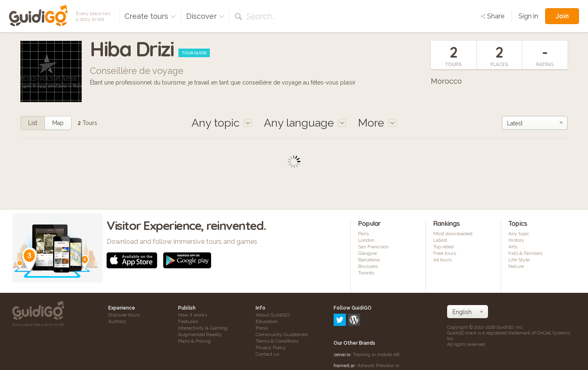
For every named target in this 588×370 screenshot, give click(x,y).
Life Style (519, 260)
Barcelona (369, 260)
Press (262, 328)
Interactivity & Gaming (203, 328)
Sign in (528, 16)
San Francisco (373, 247)
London (366, 240)
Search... (261, 16)
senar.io (342, 319)
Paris (363, 234)
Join (562, 16)
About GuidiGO (273, 315)
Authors (117, 321)
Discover (205, 16)
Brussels (368, 266)
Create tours (150, 16)
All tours (442, 260)
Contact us (267, 354)
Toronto (366, 273)
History (516, 240)
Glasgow (368, 253)
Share (492, 16)
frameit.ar (344, 330)
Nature (516, 266)
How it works (193, 315)
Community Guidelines (282, 334)
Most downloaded (453, 234)
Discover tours (124, 315)
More (377, 123)
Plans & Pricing (194, 341)
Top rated (443, 247)
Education (267, 321)
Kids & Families (525, 253)
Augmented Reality (200, 334)
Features (188, 321)
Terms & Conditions (277, 341)
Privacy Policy (271, 348)
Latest (440, 240)
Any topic (519, 234)
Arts (513, 247)
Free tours (445, 253)
